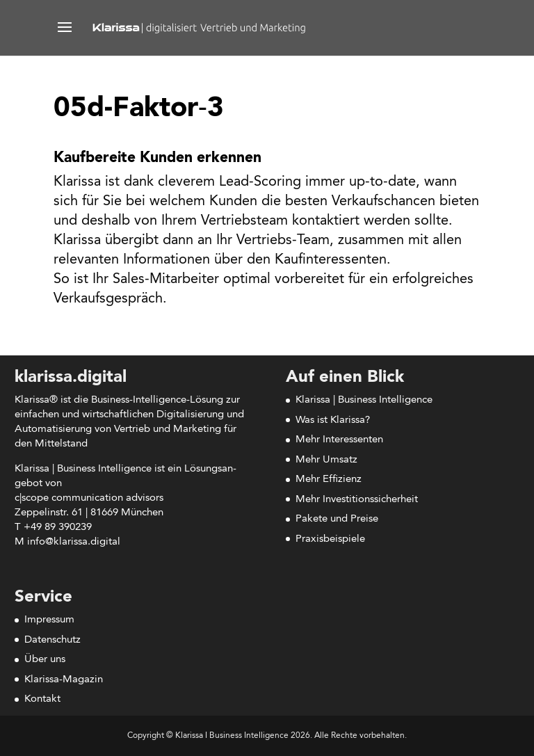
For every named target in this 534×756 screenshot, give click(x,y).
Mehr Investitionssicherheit (357, 500)
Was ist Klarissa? (333, 420)
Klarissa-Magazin (64, 680)
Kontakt (42, 699)
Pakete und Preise (337, 519)
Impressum (49, 620)
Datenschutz (52, 640)
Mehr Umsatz (326, 460)
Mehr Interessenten (339, 440)
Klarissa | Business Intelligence (364, 400)
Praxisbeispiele (330, 539)
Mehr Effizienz (329, 480)
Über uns (45, 660)
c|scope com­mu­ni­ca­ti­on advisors (89, 498)
